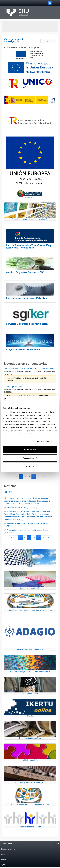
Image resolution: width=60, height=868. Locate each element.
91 (39, 477)
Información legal (8, 849)
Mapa (4, 859)
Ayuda (4, 865)
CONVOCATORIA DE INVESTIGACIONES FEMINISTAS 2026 (29, 369)
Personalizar (30, 458)
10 (35, 538)
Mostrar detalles (45, 441)
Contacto (5, 854)
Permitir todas (30, 450)
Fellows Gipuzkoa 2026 (13, 387)
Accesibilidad (7, 844)
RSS (8, 492)
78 (44, 538)
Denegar (30, 466)
